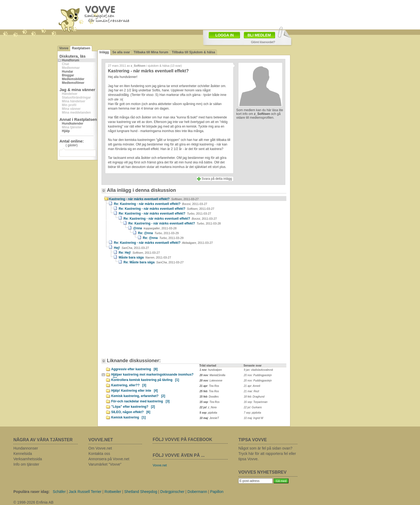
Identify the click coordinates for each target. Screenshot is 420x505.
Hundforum (71, 60)
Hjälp (66, 131)
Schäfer (59, 492)
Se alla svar (121, 52)
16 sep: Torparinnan (256, 402)
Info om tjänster (26, 464)
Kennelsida (23, 454)
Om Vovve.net (100, 448)
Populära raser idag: (31, 492)
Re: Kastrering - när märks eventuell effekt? (160, 204)
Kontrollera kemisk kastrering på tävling (145, 380)
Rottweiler (113, 492)
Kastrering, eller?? (129, 385)
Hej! (131, 248)
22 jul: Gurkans (253, 407)
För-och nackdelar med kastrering (140, 401)
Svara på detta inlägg (217, 179)
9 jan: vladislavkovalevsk (258, 370)
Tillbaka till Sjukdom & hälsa (193, 52)
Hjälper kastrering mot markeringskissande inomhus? (152, 375)
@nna (155, 228)
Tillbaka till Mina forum (151, 52)
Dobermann (197, 492)
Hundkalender (73, 124)
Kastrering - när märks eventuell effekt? (154, 199)
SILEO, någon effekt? (131, 412)
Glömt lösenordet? (263, 42)
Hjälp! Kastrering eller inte (134, 391)
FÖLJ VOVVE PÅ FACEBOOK (182, 439)
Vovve (64, 48)
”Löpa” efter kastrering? (133, 407)
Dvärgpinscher (172, 492)
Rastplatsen (81, 48)
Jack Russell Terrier (85, 492)
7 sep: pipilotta (252, 413)
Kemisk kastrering (128, 417)
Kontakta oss (99, 454)
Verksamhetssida (28, 459)
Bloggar (68, 75)
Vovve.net (160, 465)
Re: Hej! (139, 253)
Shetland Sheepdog (141, 492)
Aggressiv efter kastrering (134, 369)
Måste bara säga (145, 257)
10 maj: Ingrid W (254, 418)
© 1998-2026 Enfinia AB (33, 502)
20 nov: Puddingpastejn (258, 375)
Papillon (217, 492)
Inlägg (104, 52)
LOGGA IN (225, 35)
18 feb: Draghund (254, 397)
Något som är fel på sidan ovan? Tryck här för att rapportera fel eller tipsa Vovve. (267, 454)
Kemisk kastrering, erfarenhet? (138, 396)
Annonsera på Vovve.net (109, 459)
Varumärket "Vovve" (105, 464)
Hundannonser (26, 448)
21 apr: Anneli (252, 386)
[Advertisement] (150, 314)
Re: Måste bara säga (153, 262)
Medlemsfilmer (73, 83)
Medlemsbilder (73, 79)
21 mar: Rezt (251, 391)
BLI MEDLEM (259, 35)
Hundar (67, 72)
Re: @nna (158, 233)
